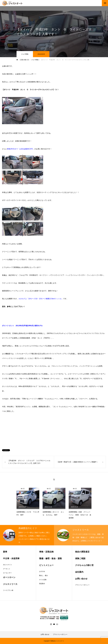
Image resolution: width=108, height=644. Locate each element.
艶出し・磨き (44, 575)
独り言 (23, 489)
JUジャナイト (8, 565)
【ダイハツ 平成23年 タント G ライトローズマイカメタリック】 (28, 90)
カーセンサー (7, 573)
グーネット (7, 569)
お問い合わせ (45, 634)
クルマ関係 (25, 54)
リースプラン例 (8, 590)
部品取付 (42, 584)
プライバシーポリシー (82, 585)
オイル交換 (43, 580)
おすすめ (42, 571)
